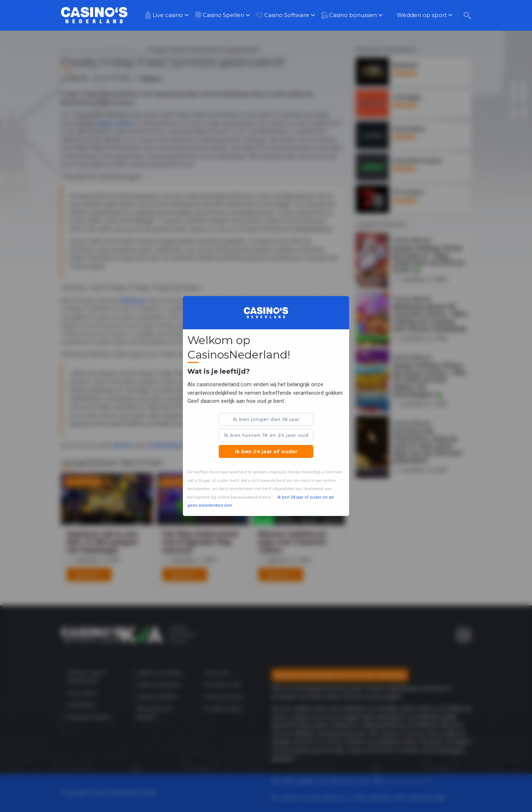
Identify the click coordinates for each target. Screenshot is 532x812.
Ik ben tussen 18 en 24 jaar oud (266, 435)
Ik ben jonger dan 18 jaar (266, 419)
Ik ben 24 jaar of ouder (266, 451)
